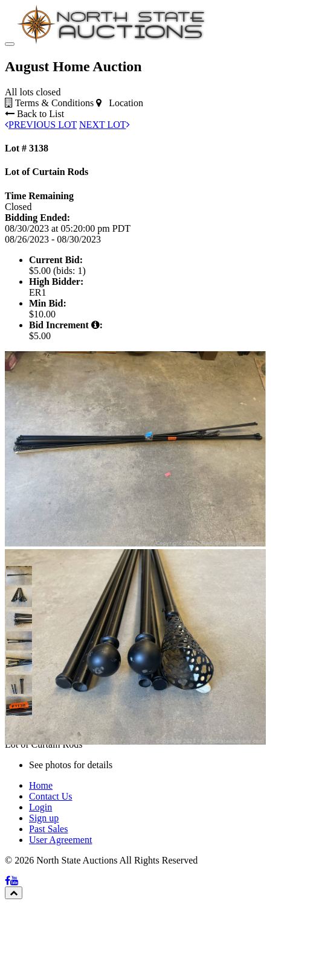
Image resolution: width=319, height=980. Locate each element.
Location (120, 103)
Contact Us (51, 796)
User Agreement (60, 840)
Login (40, 807)
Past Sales (48, 829)
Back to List (34, 114)
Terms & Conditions (49, 103)
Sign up (44, 818)
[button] (16, 576)
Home (41, 785)
